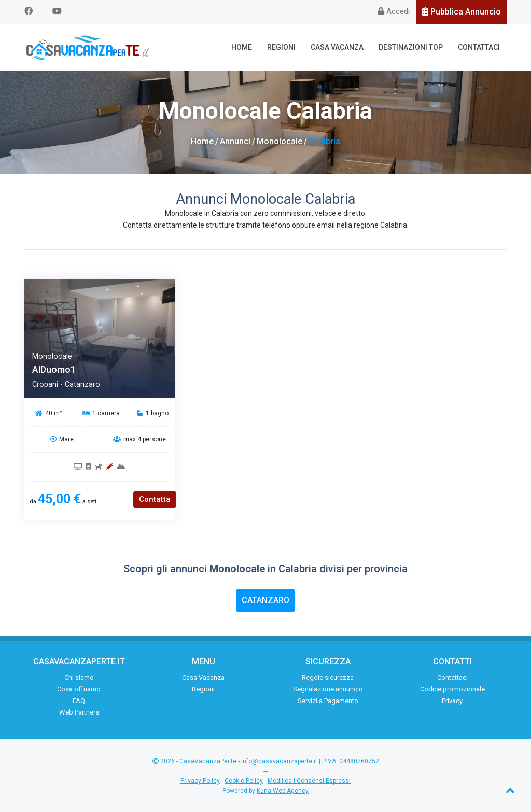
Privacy (452, 701)
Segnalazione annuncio (328, 689)
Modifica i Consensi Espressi (309, 781)
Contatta (155, 499)
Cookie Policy (244, 781)
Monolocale (280, 141)
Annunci (235, 141)
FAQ (79, 701)
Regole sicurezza (328, 677)
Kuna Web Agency (283, 791)
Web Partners (79, 712)
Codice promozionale (452, 689)
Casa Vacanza (337, 47)
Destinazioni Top (411, 47)
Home (242, 47)
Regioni (281, 47)
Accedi (394, 11)
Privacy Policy (200, 781)
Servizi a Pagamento (328, 701)
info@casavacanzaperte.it (279, 761)
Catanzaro (265, 600)
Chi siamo (79, 677)
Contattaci (479, 47)
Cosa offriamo (79, 689)
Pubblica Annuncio (462, 12)
